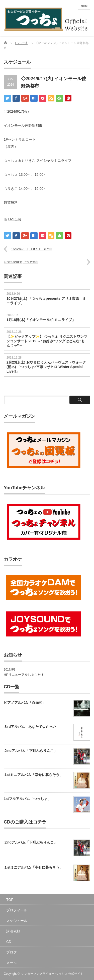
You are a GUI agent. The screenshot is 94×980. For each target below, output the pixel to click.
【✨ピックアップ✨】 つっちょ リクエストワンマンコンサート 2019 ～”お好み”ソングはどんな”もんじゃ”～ (47, 341)
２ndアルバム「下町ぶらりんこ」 (30, 751)
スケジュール (17, 921)
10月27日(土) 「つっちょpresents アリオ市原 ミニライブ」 (46, 301)
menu (84, 6)
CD (9, 942)
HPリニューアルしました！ (24, 675)
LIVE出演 (21, 43)
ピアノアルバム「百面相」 (25, 703)
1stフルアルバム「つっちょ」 (27, 799)
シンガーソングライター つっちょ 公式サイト (52, 974)
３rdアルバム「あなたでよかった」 (32, 727)
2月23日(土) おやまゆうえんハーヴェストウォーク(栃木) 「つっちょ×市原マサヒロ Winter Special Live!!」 (46, 367)
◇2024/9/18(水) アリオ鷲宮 (21, 262)
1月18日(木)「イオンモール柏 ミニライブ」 (41, 320)
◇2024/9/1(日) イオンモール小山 (32, 249)
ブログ (12, 952)
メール (12, 963)
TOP (10, 900)
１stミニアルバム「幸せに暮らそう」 (33, 775)
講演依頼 (13, 931)
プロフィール (17, 910)
